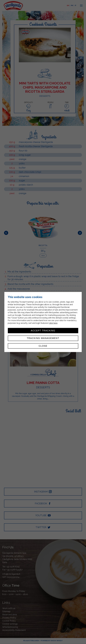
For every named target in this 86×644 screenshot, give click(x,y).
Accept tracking (43, 331)
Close (43, 346)
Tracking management (43, 338)
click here (53, 323)
